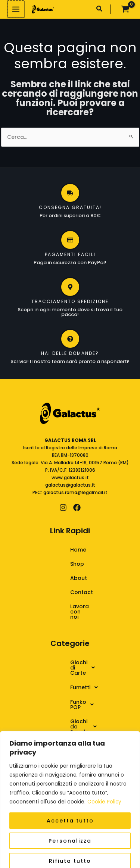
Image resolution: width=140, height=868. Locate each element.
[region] (70, 795)
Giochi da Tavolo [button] (69, 697)
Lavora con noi (70, 606)
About (58, 578)
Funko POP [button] (59, 682)
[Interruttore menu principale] (15, 9)
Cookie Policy (105, 793)
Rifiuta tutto (70, 852)
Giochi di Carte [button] (66, 652)
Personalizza (70, 832)
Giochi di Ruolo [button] (66, 712)
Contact (61, 592)
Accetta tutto (70, 812)
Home (58, 550)
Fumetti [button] (55, 667)
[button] (100, 10)
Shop (57, 564)
